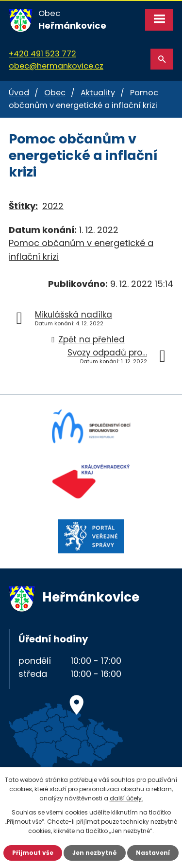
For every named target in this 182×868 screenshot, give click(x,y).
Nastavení (153, 853)
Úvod (19, 93)
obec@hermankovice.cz (56, 66)
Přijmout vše (33, 853)
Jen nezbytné (95, 853)
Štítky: (23, 206)
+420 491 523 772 (42, 54)
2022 (53, 206)
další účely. (126, 798)
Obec (55, 93)
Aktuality (98, 93)
